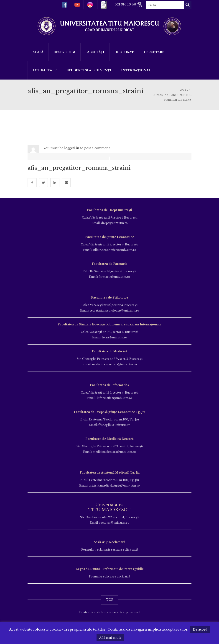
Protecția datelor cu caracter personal (109, 612)
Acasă (38, 52)
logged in (72, 148)
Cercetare (154, 52)
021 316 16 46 (129, 5)
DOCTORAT (124, 52)
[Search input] (165, 5)
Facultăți (95, 52)
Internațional (136, 70)
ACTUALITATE (45, 70)
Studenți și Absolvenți (89, 70)
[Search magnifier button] (188, 5)
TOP (110, 600)
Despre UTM (64, 52)
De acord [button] (200, 630)
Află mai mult (110, 638)
